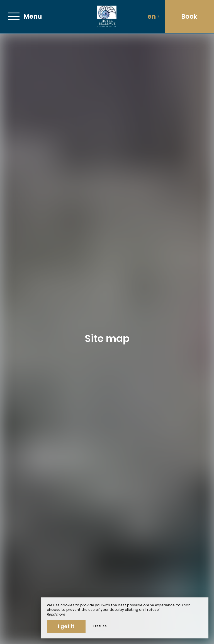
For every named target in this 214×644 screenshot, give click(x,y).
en (154, 16)
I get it (66, 626)
